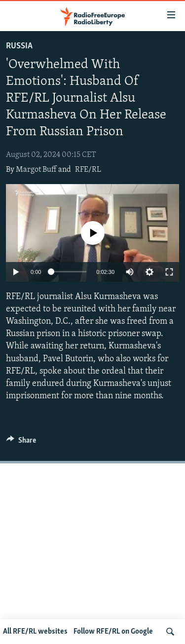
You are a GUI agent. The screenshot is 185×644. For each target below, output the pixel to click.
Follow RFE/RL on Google (113, 632)
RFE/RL (88, 170)
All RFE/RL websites (35, 632)
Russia (19, 46)
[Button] (21, 443)
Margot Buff (36, 170)
